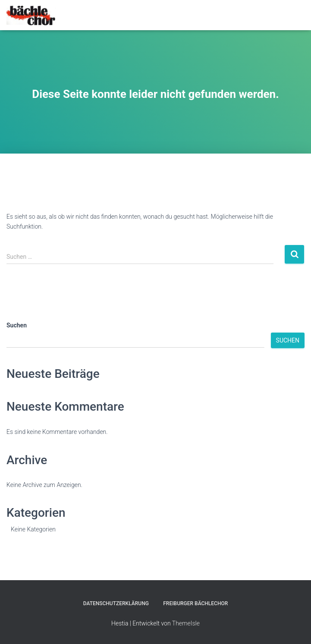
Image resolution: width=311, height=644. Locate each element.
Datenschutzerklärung (116, 603)
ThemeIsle (186, 623)
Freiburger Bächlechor (195, 603)
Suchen (17, 325)
